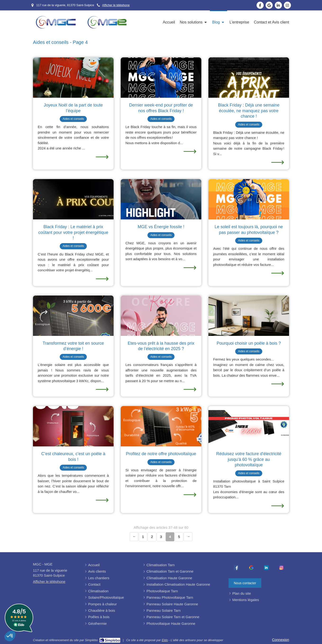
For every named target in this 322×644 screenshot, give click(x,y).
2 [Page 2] (152, 537)
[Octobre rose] (161, 316)
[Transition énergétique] (161, 199)
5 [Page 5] (179, 537)
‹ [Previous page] (134, 537)
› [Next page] (188, 537)
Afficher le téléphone (116, 5)
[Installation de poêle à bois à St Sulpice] (249, 78)
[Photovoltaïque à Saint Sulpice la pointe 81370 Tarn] (249, 426)
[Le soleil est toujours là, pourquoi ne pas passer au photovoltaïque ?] (249, 199)
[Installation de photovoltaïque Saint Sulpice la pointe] (161, 426)
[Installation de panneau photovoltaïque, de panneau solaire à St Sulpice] (161, 78)
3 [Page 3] (161, 537)
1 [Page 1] (143, 537)
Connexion (281, 640)
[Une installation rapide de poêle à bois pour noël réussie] (73, 78)
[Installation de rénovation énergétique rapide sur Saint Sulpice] (73, 199)
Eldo (165, 640)
